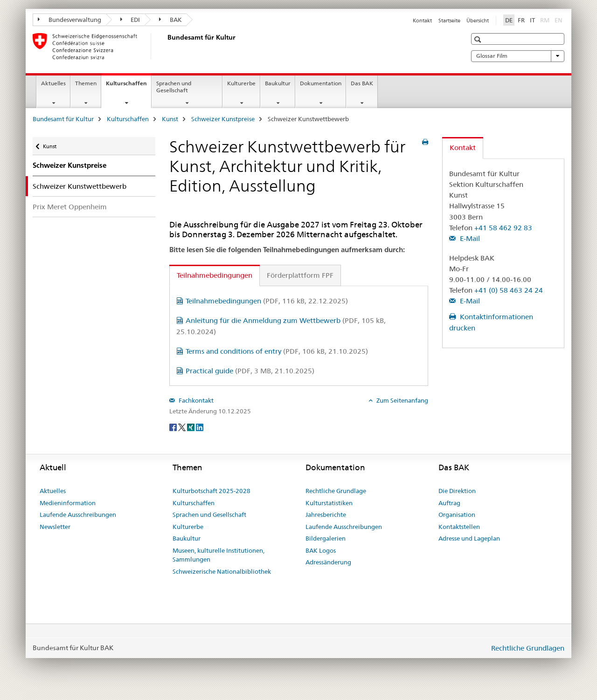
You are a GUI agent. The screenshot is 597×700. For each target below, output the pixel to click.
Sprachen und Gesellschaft (174, 87)
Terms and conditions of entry (277, 351)
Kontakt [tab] (463, 148)
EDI (130, 20)
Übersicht (478, 21)
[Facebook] (174, 426)
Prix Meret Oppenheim (70, 207)
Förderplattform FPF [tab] (300, 275)
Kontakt (422, 21)
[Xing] (191, 426)
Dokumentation (321, 83)
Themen (86, 83)
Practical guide (250, 371)
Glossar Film (518, 56)
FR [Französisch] (521, 20)
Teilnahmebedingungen (267, 301)
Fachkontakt (195, 400)
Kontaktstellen (459, 527)
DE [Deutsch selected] (509, 20)
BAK (170, 20)
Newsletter (55, 527)
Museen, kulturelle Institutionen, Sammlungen (219, 555)
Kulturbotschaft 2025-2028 (212, 491)
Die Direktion (457, 491)
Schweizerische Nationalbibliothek (222, 571)
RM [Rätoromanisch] (546, 20)
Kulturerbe (241, 83)
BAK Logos (321, 550)
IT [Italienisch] (532, 20)
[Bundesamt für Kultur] (166, 46)
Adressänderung (328, 562)
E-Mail (469, 238)
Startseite (449, 21)
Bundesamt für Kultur (63, 119)
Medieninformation (68, 503)
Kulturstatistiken (329, 503)
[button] (479, 39)
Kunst (170, 119)
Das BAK (362, 83)
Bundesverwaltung (69, 20)
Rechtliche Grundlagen (528, 648)
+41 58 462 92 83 (503, 228)
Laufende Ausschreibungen (78, 515)
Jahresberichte (326, 515)
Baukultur (278, 83)
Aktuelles (53, 83)
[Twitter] (183, 426)
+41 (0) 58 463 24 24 (509, 290)
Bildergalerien (326, 538)
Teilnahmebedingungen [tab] (215, 275)
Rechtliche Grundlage (336, 491)
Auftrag (449, 503)
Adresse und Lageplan (469, 538)
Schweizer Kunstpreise (223, 119)
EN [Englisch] (559, 20)
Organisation (457, 515)
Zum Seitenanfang (402, 400)
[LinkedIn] (200, 426)
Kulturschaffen (128, 86)
